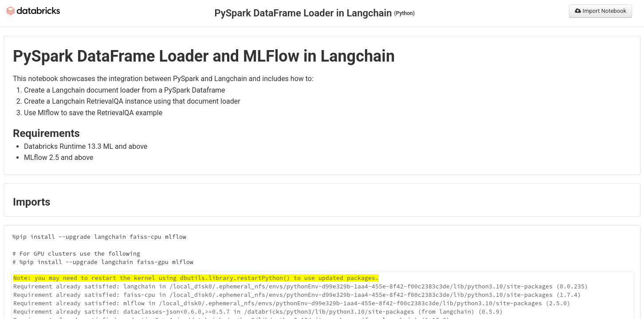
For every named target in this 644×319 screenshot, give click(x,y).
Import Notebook (601, 11)
